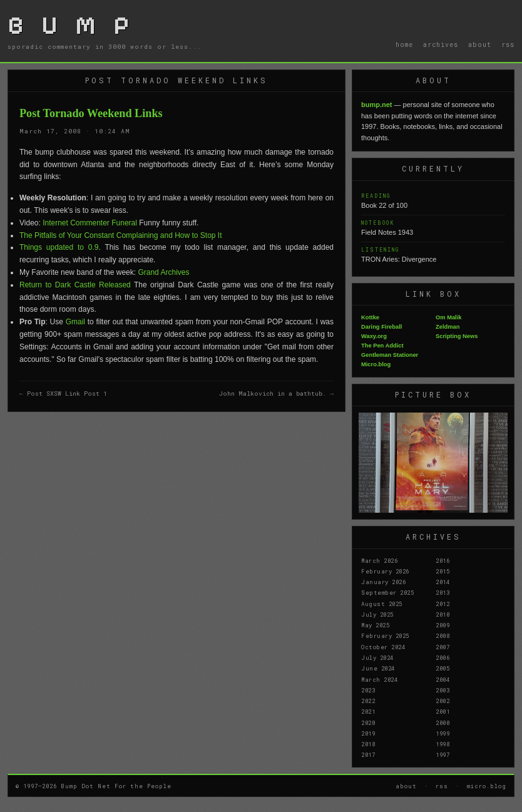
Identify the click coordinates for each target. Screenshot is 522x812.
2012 (443, 604)
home (404, 44)
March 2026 (379, 560)
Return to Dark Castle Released (75, 285)
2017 (368, 754)
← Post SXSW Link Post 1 (63, 393)
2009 (443, 625)
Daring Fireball (381, 327)
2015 (443, 571)
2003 (443, 690)
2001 (443, 711)
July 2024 (377, 657)
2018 (368, 744)
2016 (443, 560)
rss (508, 44)
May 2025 (375, 625)
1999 (443, 733)
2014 (443, 582)
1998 (443, 744)
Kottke (370, 317)
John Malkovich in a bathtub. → (276, 393)
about (480, 44)
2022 (368, 701)
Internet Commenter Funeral (90, 223)
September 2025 (387, 592)
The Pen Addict (382, 346)
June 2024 (378, 668)
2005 (443, 668)
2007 (443, 647)
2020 (368, 722)
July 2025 (377, 614)
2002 (443, 701)
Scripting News (457, 336)
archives (441, 44)
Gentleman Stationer (390, 355)
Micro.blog (376, 364)
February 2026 (385, 571)
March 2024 (379, 679)
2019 (368, 733)
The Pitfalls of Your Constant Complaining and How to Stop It (121, 235)
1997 (443, 754)
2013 (443, 592)
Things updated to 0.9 (59, 247)
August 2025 (382, 604)
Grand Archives (163, 272)
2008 (443, 635)
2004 (443, 679)
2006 (443, 657)
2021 (368, 711)
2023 (368, 690)
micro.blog (487, 786)
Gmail (75, 322)
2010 (443, 614)
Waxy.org (374, 336)
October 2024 (383, 647)
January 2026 (383, 582)
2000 (443, 722)
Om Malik (448, 317)
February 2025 (385, 635)
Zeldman (448, 327)
